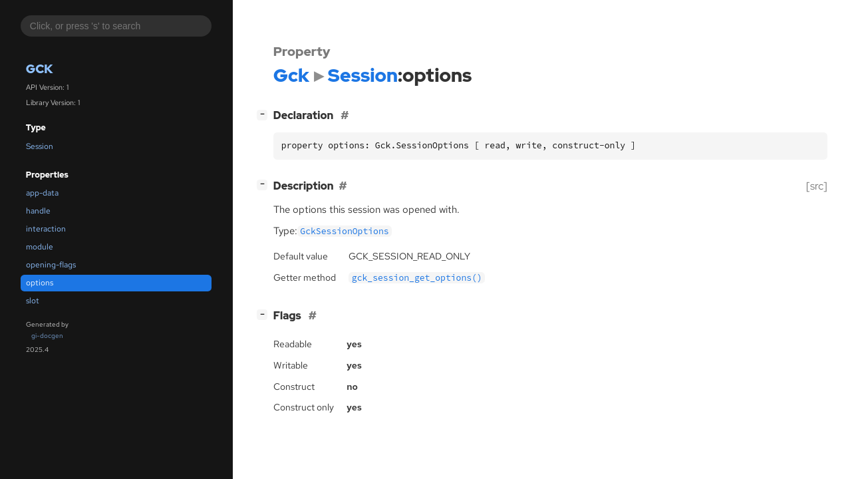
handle (38, 211)
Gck (40, 69)
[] (265, 114)
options (40, 283)
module (40, 247)
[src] (817, 186)
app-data (42, 193)
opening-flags (51, 265)
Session (40, 146)
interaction (46, 229)
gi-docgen (47, 336)
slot (33, 301)
